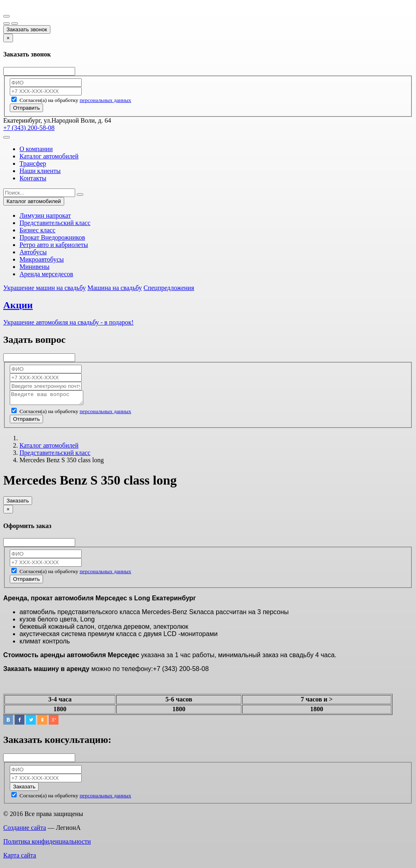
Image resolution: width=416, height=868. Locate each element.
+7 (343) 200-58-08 (29, 128)
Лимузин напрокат (45, 215)
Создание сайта (25, 830)
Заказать (18, 503)
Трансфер (33, 163)
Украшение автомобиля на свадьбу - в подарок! (68, 322)
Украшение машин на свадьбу (44, 288)
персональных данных (105, 100)
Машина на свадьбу (115, 288)
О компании (36, 149)
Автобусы (33, 252)
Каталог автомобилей (49, 156)
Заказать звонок (27, 29)
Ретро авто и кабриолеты (54, 245)
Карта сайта (20, 858)
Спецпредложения (169, 288)
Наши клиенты (40, 171)
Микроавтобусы (42, 259)
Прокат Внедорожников (52, 237)
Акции (18, 305)
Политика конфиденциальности (47, 844)
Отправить (26, 108)
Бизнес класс (37, 230)
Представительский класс (55, 223)
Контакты (33, 178)
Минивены (35, 267)
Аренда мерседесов (46, 274)
